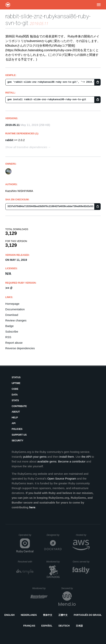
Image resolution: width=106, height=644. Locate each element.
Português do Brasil (88, 615)
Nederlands (29, 615)
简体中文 (48, 615)
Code (15, 389)
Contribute (19, 406)
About (16, 412)
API (14, 423)
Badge (10, 326)
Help (15, 418)
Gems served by (81, 562)
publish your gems (35, 457)
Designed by (54, 535)
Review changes (16, 320)
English (10, 615)
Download (12, 315)
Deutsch (64, 626)
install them (67, 457)
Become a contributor (72, 461)
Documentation (15, 309)
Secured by (68, 588)
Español (47, 626)
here (32, 507)
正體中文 (63, 615)
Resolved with (26, 562)
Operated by (26, 536)
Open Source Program (62, 478)
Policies (17, 429)
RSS (8, 337)
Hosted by (83, 535)
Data (15, 395)
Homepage (12, 304)
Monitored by (54, 562)
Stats (15, 400)
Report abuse (14, 343)
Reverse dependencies (20, 348)
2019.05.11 (13, 125)
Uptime (16, 383)
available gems (47, 461)
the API (86, 457)
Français (29, 626)
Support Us (19, 435)
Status (16, 377)
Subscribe (12, 331)
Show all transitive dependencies (26, 147)
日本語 (79, 626)
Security (18, 441)
